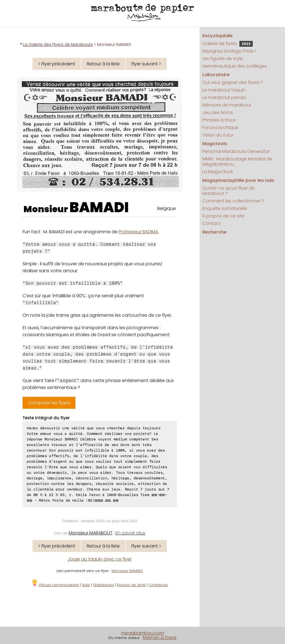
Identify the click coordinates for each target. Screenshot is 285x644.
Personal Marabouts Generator (236, 151)
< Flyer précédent (57, 64)
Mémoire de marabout (227, 105)
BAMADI (99, 207)
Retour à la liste (103, 64)
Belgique (167, 208)
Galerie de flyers (228, 44)
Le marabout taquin (224, 90)
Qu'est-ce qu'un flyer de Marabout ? (229, 191)
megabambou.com (143, 633)
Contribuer (158, 585)
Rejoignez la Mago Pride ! (229, 51)
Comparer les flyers (49, 403)
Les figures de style (223, 59)
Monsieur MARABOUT (91, 533)
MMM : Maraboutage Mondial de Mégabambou (237, 162)
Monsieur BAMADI (127, 571)
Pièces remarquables (55, 585)
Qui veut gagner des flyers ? (233, 82)
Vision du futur (218, 135)
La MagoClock (218, 172)
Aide (86, 585)
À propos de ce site (223, 216)
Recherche (214, 232)
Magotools (215, 144)
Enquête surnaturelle (225, 208)
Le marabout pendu (224, 97)
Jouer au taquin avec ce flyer (100, 559)
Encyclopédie (218, 36)
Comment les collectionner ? (233, 201)
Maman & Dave (160, 637)
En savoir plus (130, 533)
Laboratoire (216, 75)
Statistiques (103, 585)
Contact (212, 223)
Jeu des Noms (218, 112)
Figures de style (131, 585)
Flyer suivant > (146, 64)
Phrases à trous (219, 120)
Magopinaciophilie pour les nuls (238, 180)
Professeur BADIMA (138, 232)
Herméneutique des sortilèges (235, 66)
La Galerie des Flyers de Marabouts (58, 44)
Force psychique (220, 127)
